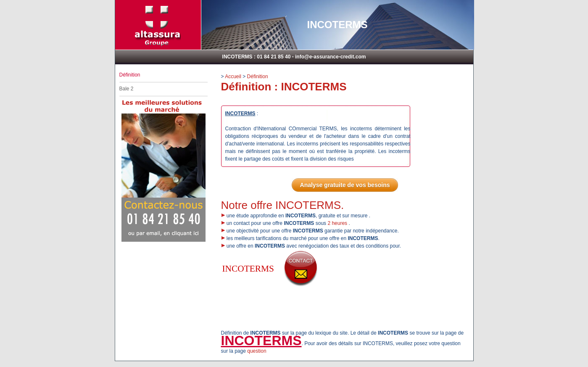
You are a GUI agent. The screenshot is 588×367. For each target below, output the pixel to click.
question (257, 351)
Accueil (233, 77)
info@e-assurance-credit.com (330, 57)
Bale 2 (127, 89)
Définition (258, 77)
